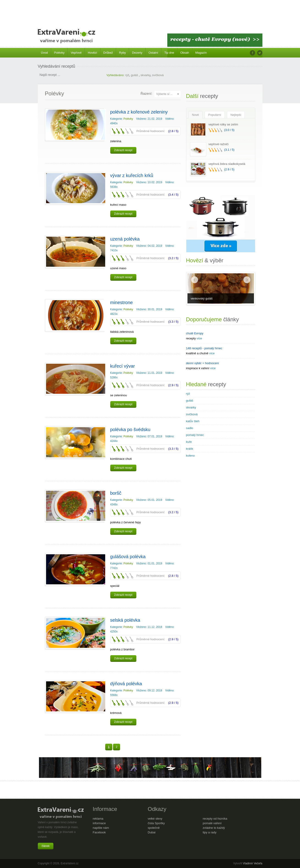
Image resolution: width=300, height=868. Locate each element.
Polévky (59, 53)
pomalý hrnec (195, 435)
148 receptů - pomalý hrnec (204, 348)
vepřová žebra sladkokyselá (227, 164)
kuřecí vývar (123, 366)
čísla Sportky (156, 823)
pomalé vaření (212, 823)
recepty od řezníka (215, 819)
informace (99, 823)
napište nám (101, 828)
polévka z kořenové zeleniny (139, 112)
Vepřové (76, 53)
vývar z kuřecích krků (132, 175)
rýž (127, 75)
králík (190, 449)
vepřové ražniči (219, 144)
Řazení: (146, 93)
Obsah (185, 53)
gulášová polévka (128, 557)
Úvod (44, 53)
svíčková (158, 75)
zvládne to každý (214, 828)
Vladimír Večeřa (253, 863)
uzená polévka (125, 239)
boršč (116, 493)
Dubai (152, 832)
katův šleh (193, 421)
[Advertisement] (150, 11)
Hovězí (92, 53)
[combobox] (168, 94)
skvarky (145, 75)
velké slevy (155, 819)
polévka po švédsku (130, 430)
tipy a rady (210, 832)
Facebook (99, 832)
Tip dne (169, 53)
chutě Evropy (195, 333)
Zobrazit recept (123, 150)
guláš (135, 75)
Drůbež (108, 53)
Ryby (122, 53)
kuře (189, 442)
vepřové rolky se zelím (223, 124)
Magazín (201, 53)
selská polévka (125, 620)
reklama (98, 819)
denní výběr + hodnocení (202, 363)
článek (46, 846)
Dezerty (137, 53)
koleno (190, 456)
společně (154, 828)
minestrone (122, 302)
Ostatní (153, 53)
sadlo (190, 428)
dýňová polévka (126, 684)
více (199, 338)
